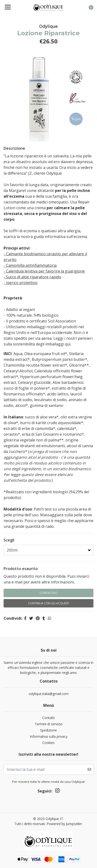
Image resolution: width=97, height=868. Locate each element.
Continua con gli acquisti (49, 603)
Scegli (9, 540)
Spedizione (48, 730)
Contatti (48, 718)
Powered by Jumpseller (64, 824)
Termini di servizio (49, 724)
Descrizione (14, 148)
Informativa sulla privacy (49, 736)
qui (68, 344)
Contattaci (49, 593)
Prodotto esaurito (21, 569)
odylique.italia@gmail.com (49, 694)
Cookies (48, 743)
